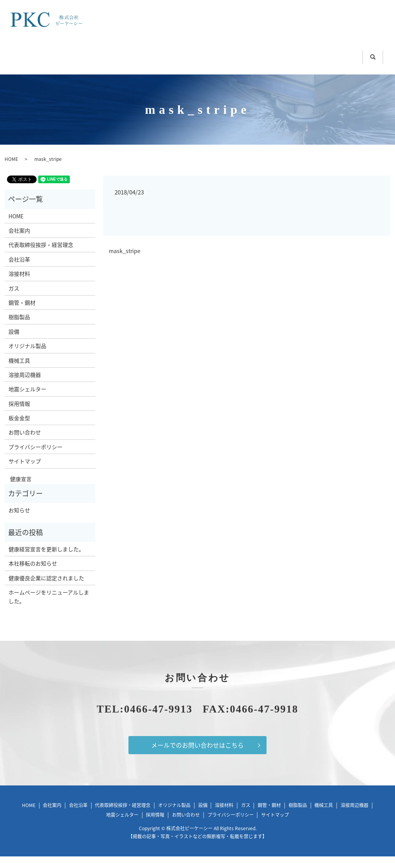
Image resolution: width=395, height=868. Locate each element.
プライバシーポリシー (35, 458)
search (299, 72)
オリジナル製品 (27, 357)
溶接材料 (87, 55)
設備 (14, 343)
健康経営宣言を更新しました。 (46, 560)
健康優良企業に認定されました (46, 589)
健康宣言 (18, 490)
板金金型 (191, 70)
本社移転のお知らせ (33, 575)
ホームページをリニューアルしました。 (49, 608)
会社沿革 (19, 270)
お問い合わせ (250, 70)
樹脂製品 (234, 55)
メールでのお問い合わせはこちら (197, 757)
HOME (40, 55)
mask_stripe (125, 262)
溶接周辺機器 (344, 55)
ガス (131, 55)
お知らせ (19, 521)
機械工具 (285, 55)
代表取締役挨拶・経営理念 (41, 256)
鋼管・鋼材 (178, 55)
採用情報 (19, 415)
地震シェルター (128, 70)
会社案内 (19, 241)
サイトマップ (25, 472)
